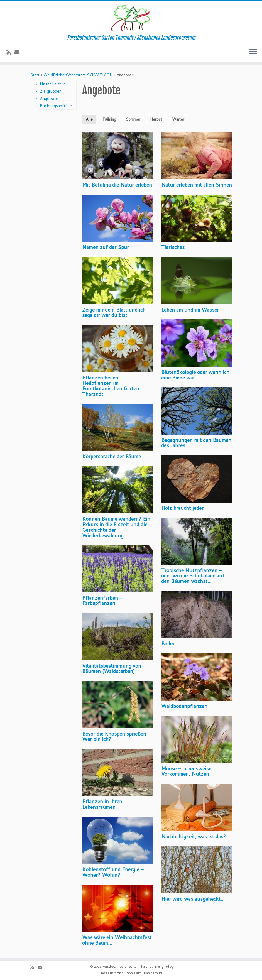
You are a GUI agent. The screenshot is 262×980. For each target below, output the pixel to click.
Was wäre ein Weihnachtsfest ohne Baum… (117, 940)
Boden (168, 643)
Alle (89, 119)
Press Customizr (111, 973)
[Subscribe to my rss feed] (10, 52)
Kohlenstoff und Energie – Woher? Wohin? (113, 872)
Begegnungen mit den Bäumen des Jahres (196, 443)
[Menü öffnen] (253, 52)
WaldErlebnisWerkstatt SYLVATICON (78, 75)
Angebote (49, 98)
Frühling (109, 119)
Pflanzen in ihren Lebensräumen (102, 804)
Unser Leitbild (53, 84)
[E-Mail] (19, 52)
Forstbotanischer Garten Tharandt (128, 967)
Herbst (156, 119)
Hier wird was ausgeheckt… (193, 899)
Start (35, 75)
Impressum (133, 973)
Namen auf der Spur (106, 247)
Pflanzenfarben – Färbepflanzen (102, 601)
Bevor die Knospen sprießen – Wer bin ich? (116, 736)
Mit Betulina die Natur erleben (117, 185)
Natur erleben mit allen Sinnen (197, 185)
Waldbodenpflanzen (184, 706)
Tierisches (173, 247)
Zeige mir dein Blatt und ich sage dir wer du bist (114, 312)
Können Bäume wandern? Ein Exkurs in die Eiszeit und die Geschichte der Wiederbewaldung (116, 527)
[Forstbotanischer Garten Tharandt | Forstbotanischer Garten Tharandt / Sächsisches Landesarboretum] (131, 18)
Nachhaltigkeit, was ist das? (194, 836)
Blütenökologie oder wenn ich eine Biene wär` (195, 375)
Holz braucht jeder (182, 508)
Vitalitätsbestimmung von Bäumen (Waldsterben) (112, 668)
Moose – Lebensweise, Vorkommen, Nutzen (187, 771)
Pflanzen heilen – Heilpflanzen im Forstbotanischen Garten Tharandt (111, 386)
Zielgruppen (51, 91)
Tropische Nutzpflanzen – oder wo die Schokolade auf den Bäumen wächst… (193, 576)
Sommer (133, 119)
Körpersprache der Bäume (112, 456)
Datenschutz (153, 973)
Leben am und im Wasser (190, 310)
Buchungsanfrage (56, 106)
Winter (178, 119)
